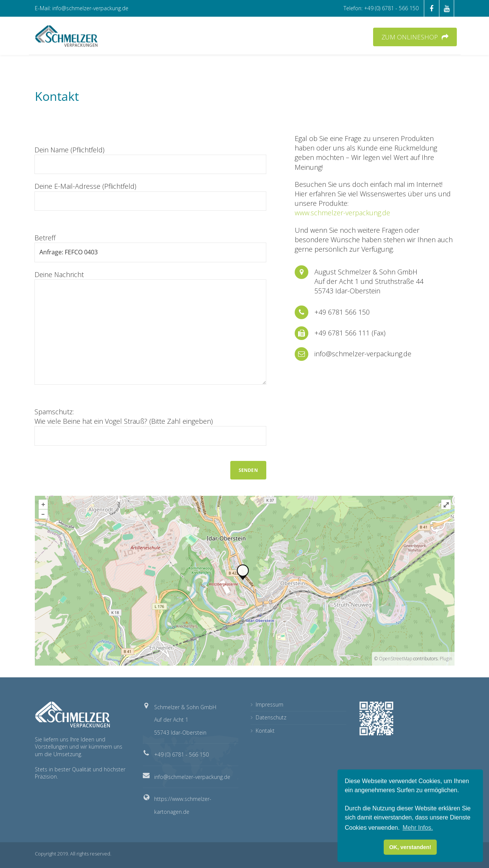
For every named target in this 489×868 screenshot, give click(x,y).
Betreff (150, 248)
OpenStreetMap (395, 659)
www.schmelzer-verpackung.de (342, 213)
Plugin (445, 659)
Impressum (269, 704)
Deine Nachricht (150, 327)
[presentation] (92, 468)
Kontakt (265, 731)
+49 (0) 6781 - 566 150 (181, 754)
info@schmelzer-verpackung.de (192, 777)
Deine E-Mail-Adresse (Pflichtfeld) (150, 196)
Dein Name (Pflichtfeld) (150, 160)
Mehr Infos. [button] (418, 828)
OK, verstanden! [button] (410, 847)
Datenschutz (271, 717)
